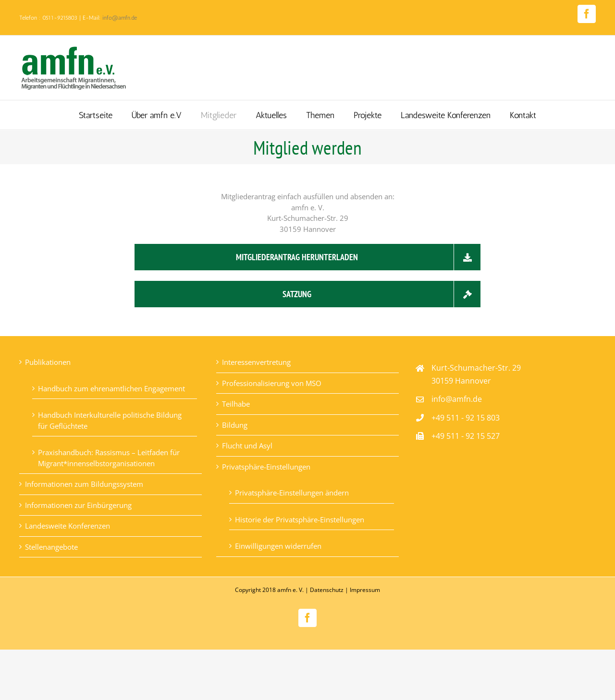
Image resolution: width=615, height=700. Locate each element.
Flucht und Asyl (247, 446)
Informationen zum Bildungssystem (84, 484)
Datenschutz (327, 590)
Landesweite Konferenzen (68, 526)
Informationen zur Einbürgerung (78, 505)
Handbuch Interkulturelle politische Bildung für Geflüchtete (110, 420)
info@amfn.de (120, 18)
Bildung (235, 425)
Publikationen (48, 362)
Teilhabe (236, 404)
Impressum (365, 590)
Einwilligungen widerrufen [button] (278, 546)
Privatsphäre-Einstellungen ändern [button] (292, 493)
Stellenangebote (51, 547)
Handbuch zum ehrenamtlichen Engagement (111, 388)
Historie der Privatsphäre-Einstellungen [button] (300, 519)
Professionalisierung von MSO (272, 383)
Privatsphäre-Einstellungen (266, 467)
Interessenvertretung (256, 362)
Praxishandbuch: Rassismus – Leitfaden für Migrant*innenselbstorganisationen (109, 458)
